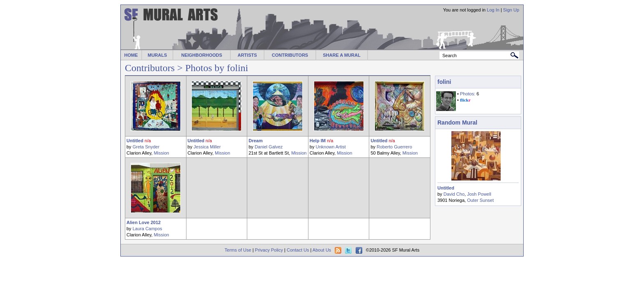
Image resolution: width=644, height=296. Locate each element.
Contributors (150, 68)
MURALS (157, 55)
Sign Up (511, 10)
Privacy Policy (269, 250)
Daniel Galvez (269, 147)
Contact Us (298, 250)
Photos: (468, 94)
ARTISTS (247, 55)
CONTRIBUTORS (290, 55)
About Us (322, 250)
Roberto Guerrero (394, 147)
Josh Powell (479, 194)
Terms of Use (238, 250)
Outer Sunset (480, 200)
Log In (493, 10)
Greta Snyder (146, 147)
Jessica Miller (207, 147)
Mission (161, 153)
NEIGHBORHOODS (202, 55)
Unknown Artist (330, 147)
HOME (131, 55)
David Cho (454, 194)
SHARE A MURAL (342, 55)
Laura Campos (147, 229)
